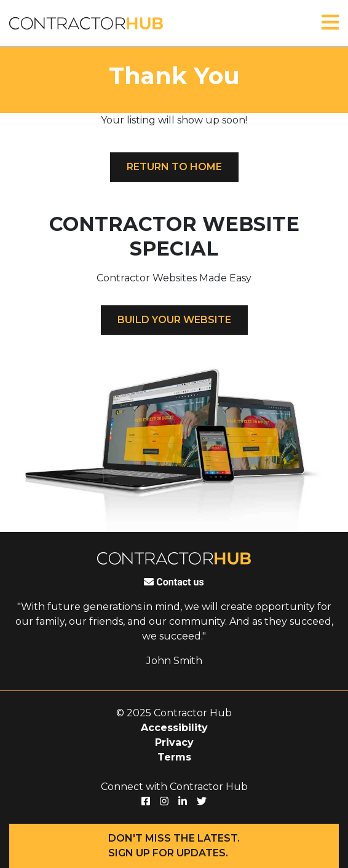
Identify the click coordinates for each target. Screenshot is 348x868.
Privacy (174, 742)
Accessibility (174, 728)
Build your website (174, 320)
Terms (174, 757)
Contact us (174, 582)
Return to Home (174, 167)
